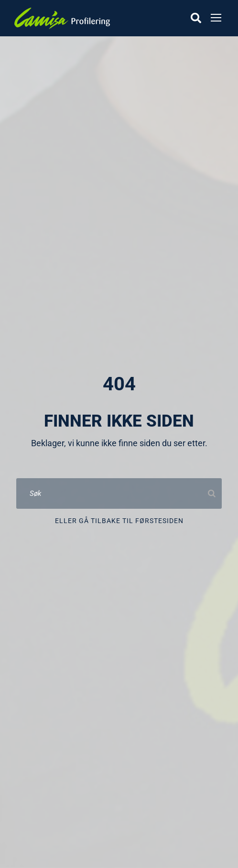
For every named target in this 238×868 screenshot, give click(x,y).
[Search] (212, 493)
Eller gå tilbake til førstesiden (119, 521)
